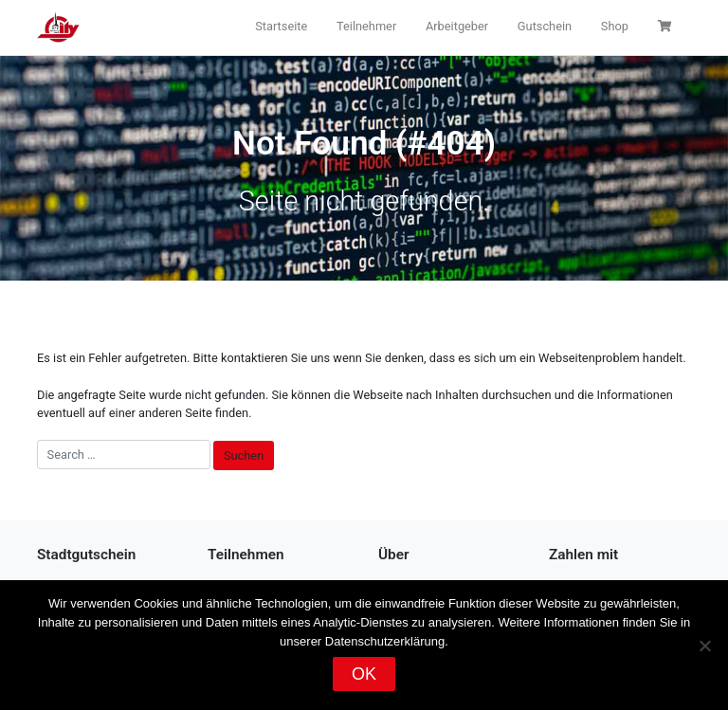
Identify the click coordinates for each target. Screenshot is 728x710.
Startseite (281, 26)
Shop (615, 26)
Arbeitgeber (457, 26)
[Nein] (704, 646)
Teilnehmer (366, 26)
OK (364, 674)
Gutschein (545, 26)
